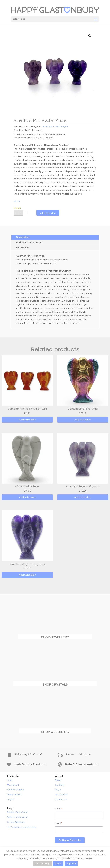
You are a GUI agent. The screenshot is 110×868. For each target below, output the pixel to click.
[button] (90, 36)
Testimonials (61, 795)
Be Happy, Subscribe (70, 840)
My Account (13, 785)
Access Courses (15, 790)
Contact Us (61, 799)
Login (10, 780)
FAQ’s (58, 790)
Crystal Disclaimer (16, 822)
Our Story (60, 785)
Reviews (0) (23, 247)
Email (58, 823)
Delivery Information (17, 817)
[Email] (79, 830)
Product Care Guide (17, 812)
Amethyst (47, 126)
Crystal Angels (61, 126)
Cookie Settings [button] (42, 864)
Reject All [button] (71, 864)
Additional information (29, 242)
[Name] (79, 815)
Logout (11, 799)
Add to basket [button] (27, 420)
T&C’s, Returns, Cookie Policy (22, 827)
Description (23, 237)
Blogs (58, 780)
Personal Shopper (79, 754)
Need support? (15, 795)
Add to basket (48, 213)
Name (59, 809)
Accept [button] (58, 864)
